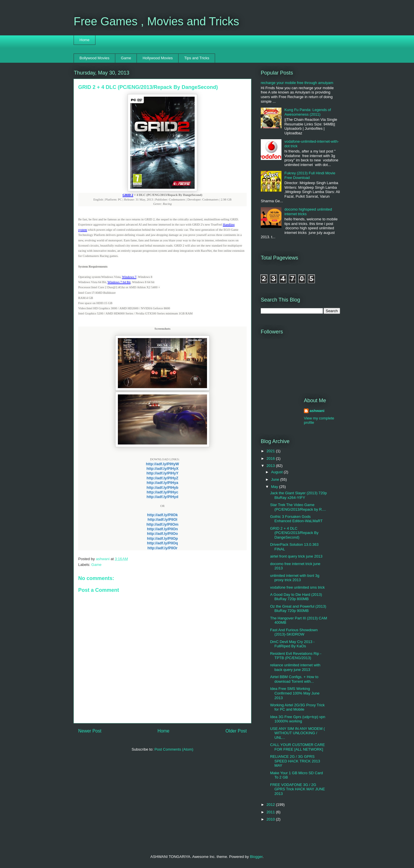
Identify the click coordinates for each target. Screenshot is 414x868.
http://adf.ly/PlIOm (162, 524)
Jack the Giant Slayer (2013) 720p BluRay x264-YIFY (298, 495)
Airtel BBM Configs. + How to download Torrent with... (294, 679)
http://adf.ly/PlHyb (163, 488)
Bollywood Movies (95, 58)
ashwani (103, 559)
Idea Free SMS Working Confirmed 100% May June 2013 (295, 693)
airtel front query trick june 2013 (296, 556)
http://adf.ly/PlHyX (162, 469)
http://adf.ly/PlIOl (162, 519)
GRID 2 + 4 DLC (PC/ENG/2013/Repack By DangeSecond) (294, 533)
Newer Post (90, 731)
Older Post (236, 731)
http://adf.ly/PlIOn (162, 529)
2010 (271, 819)
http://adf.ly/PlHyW (163, 464)
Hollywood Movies (158, 58)
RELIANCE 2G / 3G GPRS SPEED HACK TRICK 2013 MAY (295, 761)
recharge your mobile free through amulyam (297, 83)
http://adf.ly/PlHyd (163, 497)
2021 (271, 451)
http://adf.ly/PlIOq (162, 543)
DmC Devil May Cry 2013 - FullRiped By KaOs (292, 644)
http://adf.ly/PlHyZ (163, 478)
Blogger (256, 857)
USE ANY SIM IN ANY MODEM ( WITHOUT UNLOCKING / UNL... (297, 733)
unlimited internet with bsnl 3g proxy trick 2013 (295, 578)
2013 (271, 466)
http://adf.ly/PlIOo (162, 534)
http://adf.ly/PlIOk (163, 515)
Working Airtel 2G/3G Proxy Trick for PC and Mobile (297, 707)
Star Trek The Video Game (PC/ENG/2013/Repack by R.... (298, 507)
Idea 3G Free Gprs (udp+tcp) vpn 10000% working (298, 719)
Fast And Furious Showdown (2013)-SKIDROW (294, 632)
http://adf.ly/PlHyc (162, 492)
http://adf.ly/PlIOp (162, 538)
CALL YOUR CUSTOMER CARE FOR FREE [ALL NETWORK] (297, 747)
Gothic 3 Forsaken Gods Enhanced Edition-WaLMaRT (296, 519)
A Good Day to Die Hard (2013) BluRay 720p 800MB (296, 597)
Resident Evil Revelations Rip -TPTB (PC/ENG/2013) (296, 656)
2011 (271, 812)
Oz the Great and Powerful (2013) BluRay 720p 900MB (298, 609)
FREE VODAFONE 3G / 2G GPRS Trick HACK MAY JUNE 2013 (297, 789)
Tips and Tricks (197, 58)
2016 (271, 458)
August (277, 472)
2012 (271, 805)
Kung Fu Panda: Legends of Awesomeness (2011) (308, 112)
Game (126, 58)
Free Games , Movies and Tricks (156, 21)
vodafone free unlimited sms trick (297, 587)
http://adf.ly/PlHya (162, 483)
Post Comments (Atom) (174, 749)
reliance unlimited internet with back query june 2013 (295, 667)
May (275, 487)
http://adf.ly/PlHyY (162, 473)
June (276, 479)
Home (85, 40)
